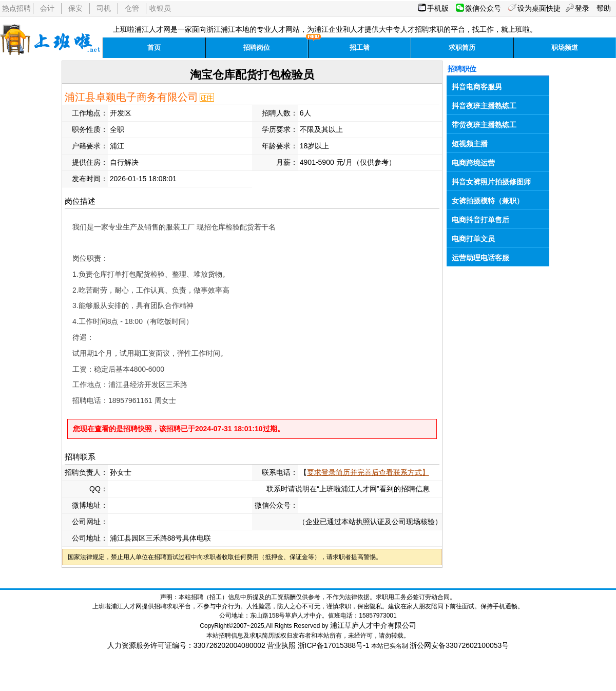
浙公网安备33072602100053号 (459, 645)
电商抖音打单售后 (480, 220)
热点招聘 (16, 8)
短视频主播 (470, 144)
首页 (154, 47)
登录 (582, 8)
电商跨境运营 (473, 163)
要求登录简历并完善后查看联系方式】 (368, 472)
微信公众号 (483, 8)
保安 (75, 8)
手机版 (438, 8)
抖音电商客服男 (477, 87)
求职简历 (462, 47)
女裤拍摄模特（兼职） (488, 201)
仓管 (132, 8)
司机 (104, 8)
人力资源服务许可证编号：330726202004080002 (186, 645)
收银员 (160, 8)
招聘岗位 (257, 47)
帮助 (604, 8)
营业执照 (281, 645)
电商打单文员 (473, 239)
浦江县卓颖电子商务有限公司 (131, 97)
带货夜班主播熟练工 (484, 125)
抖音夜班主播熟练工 (484, 106)
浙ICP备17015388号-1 (334, 645)
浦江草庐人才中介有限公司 (373, 625)
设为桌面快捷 (539, 8)
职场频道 (565, 47)
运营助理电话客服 (480, 258)
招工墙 (360, 47)
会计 (47, 8)
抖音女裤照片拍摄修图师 (491, 182)
